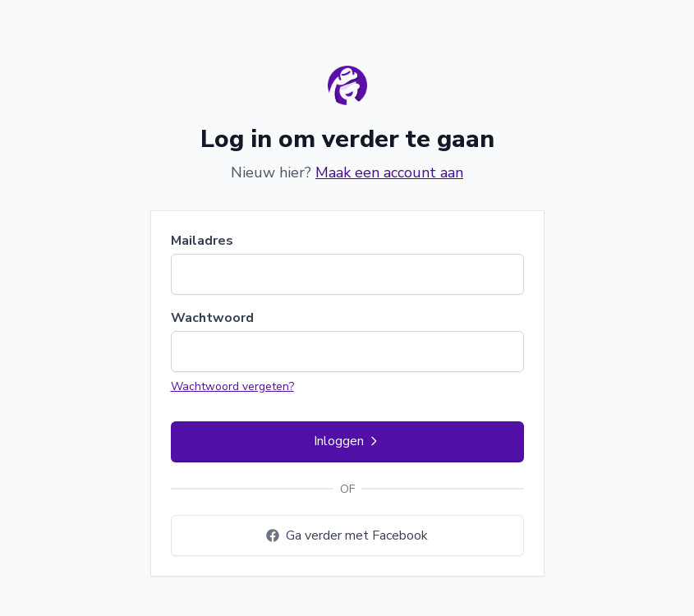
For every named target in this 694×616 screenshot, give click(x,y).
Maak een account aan (389, 172)
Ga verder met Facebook (347, 536)
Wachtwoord (212, 318)
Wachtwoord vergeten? (232, 386)
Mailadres (202, 241)
